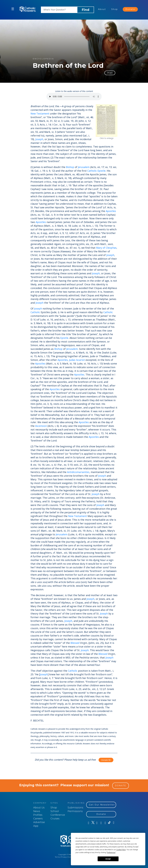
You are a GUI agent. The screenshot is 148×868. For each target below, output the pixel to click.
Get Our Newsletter (102, 805)
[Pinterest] (105, 823)
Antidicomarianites (78, 472)
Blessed (75, 643)
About (102, 9)
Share (110, 73)
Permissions (75, 811)
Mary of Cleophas (106, 248)
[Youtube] (97, 823)
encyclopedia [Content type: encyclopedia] (43, 59)
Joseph (39, 139)
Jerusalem (84, 167)
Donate (130, 9)
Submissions (75, 808)
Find (86, 10)
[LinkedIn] (113, 823)
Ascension (41, 426)
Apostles (111, 211)
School (55, 811)
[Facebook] (88, 823)
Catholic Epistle (96, 171)
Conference (58, 815)
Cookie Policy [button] (121, 850)
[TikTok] (109, 823)
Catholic (35, 312)
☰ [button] (13, 9)
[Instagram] (101, 823)
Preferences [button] (111, 853)
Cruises (55, 819)
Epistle (64, 338)
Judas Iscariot (77, 360)
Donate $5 (106, 760)
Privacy (64, 857)
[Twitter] (93, 823)
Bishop (70, 167)
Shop (115, 9)
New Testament (40, 114)
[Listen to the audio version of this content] (74, 97)
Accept (108, 859)
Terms (57, 857)
